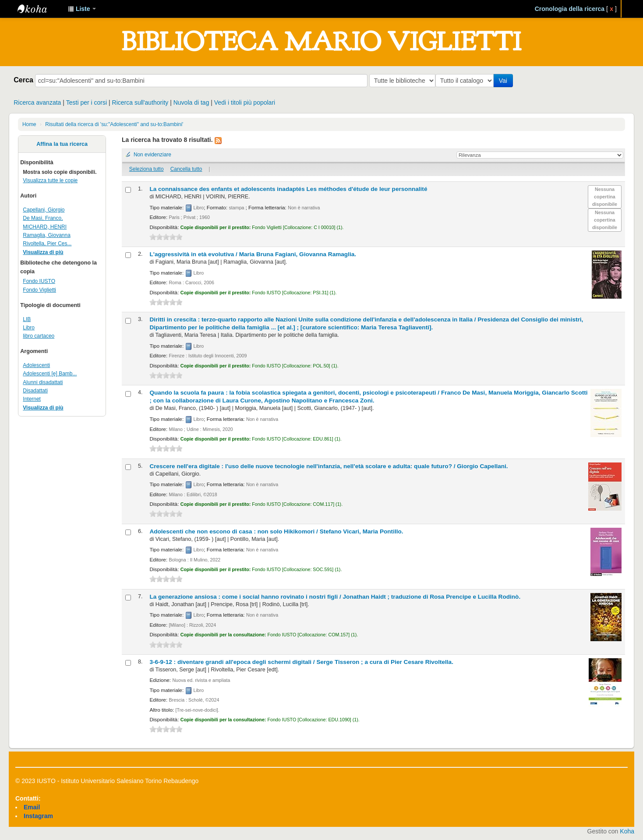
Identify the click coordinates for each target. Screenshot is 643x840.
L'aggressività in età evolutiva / (253, 254)
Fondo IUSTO (39, 281)
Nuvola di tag (191, 102)
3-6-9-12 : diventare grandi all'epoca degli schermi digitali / (301, 662)
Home (29, 124)
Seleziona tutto (147, 169)
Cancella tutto (186, 169)
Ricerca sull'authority (140, 102)
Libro (29, 328)
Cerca (23, 80)
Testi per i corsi (87, 102)
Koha (627, 831)
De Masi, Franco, (43, 218)
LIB (27, 319)
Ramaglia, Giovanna (46, 235)
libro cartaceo (39, 336)
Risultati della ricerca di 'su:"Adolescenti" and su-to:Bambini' (114, 124)
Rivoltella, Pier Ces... (47, 244)
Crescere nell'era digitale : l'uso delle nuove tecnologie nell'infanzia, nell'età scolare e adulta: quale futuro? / (329, 466)
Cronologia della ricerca (570, 9)
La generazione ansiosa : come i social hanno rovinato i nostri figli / (335, 597)
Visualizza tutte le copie (50, 180)
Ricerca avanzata (37, 102)
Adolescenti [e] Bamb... (50, 374)
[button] (82, 9)
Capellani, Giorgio (44, 210)
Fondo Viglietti (39, 290)
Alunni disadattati (43, 382)
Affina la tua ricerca (62, 144)
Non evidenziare (152, 155)
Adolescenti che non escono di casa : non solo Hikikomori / (276, 531)
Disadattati (35, 391)
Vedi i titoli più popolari (245, 102)
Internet (32, 399)
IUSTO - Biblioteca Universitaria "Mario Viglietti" (39, 9)
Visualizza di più (43, 252)
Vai (505, 81)
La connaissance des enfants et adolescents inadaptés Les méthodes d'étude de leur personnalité (288, 189)
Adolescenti (36, 365)
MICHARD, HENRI (45, 227)
